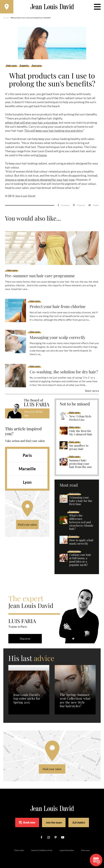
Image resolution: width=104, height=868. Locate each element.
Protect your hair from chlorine (58, 306)
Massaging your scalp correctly (58, 337)
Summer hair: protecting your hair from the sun (80, 464)
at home (41, 155)
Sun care (37, 66)
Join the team (54, 822)
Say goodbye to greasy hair (79, 447)
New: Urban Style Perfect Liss (80, 418)
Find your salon (27, 524)
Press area (85, 850)
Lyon (27, 482)
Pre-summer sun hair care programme (40, 276)
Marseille (27, 469)
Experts (24, 66)
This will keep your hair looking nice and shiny (54, 131)
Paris (27, 455)
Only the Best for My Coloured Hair (81, 433)
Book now (27, 822)
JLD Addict (79, 822)
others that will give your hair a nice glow (31, 122)
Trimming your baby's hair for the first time (81, 501)
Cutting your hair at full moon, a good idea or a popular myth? (80, 560)
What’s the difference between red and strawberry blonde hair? (81, 522)
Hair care (11, 66)
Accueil (6, 18)
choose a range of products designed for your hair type (40, 180)
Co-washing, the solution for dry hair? (64, 372)
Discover (25, 639)
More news (92, 391)
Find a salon (19, 850)
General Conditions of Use (42, 850)
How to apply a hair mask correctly (81, 542)
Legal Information (67, 850)
